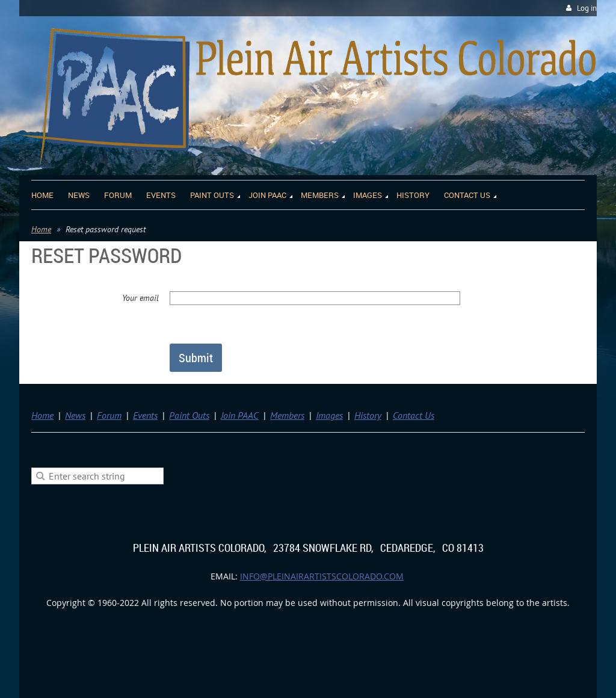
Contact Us (414, 415)
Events (145, 415)
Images (329, 415)
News (75, 415)
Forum (109, 415)
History (368, 415)
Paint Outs (189, 415)
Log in (587, 8)
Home (41, 229)
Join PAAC (240, 415)
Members (287, 415)
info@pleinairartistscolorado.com (322, 576)
